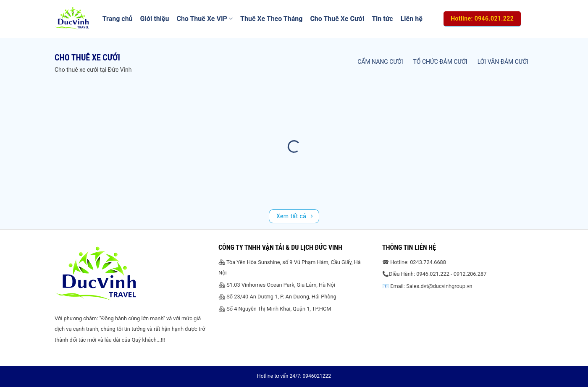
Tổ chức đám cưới (440, 62)
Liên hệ (412, 19)
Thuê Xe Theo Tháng (271, 19)
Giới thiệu (155, 19)
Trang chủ (118, 19)
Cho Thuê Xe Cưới (337, 19)
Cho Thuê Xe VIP (205, 19)
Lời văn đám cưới (503, 62)
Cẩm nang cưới (380, 62)
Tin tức (382, 19)
